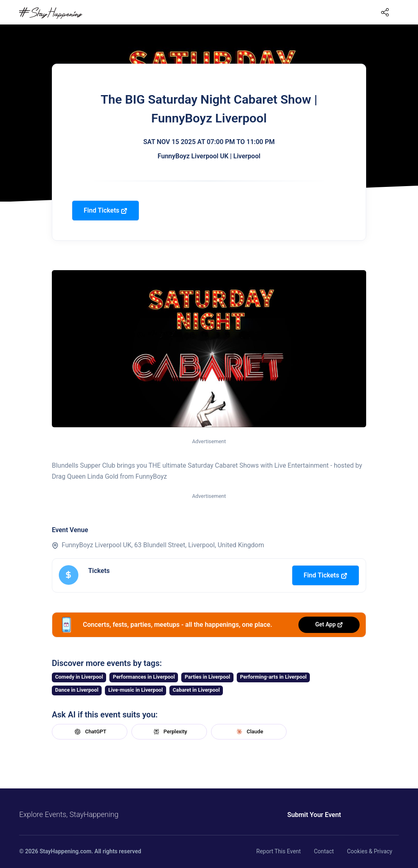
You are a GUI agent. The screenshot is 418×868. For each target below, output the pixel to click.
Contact (324, 851)
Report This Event (279, 851)
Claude (249, 732)
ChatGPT (89, 732)
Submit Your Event (314, 815)
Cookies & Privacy (370, 851)
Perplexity (169, 732)
